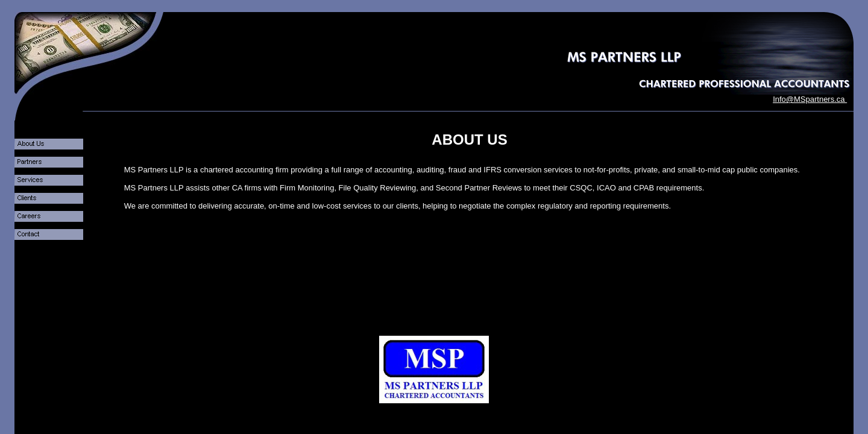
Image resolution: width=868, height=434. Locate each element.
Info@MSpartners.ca (810, 99)
